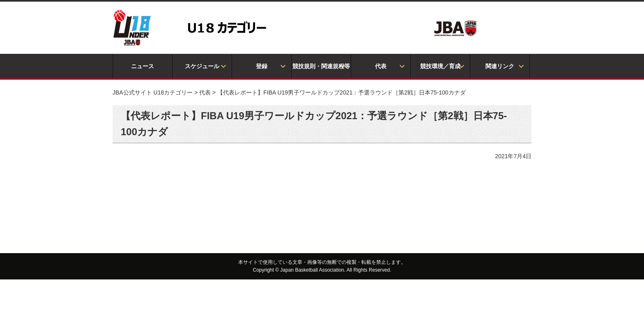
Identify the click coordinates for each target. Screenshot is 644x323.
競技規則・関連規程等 (321, 66)
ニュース (143, 66)
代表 (381, 66)
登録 (262, 66)
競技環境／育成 (440, 66)
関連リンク (500, 66)
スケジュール (202, 66)
